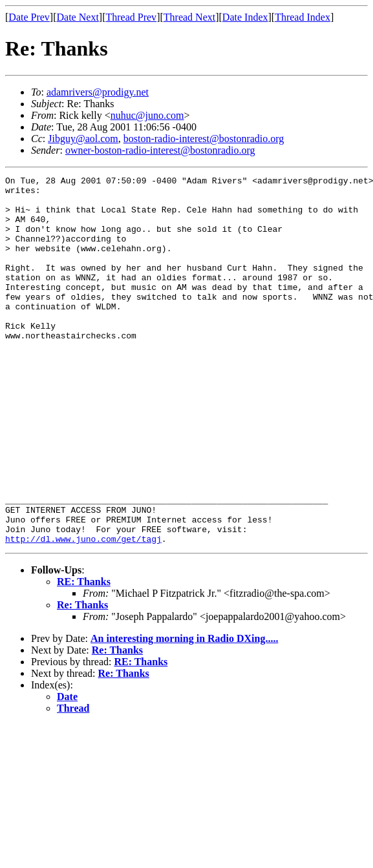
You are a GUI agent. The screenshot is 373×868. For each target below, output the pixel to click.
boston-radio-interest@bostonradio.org (204, 139)
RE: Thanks (84, 655)
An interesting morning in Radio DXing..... (184, 712)
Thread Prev (131, 17)
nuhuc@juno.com (147, 115)
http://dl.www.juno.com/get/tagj (83, 612)
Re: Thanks (82, 678)
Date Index (245, 17)
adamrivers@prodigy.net (98, 92)
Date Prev (29, 17)
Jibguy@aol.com (83, 139)
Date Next (78, 17)
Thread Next (189, 17)
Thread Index (303, 17)
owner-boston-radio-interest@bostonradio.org (160, 150)
